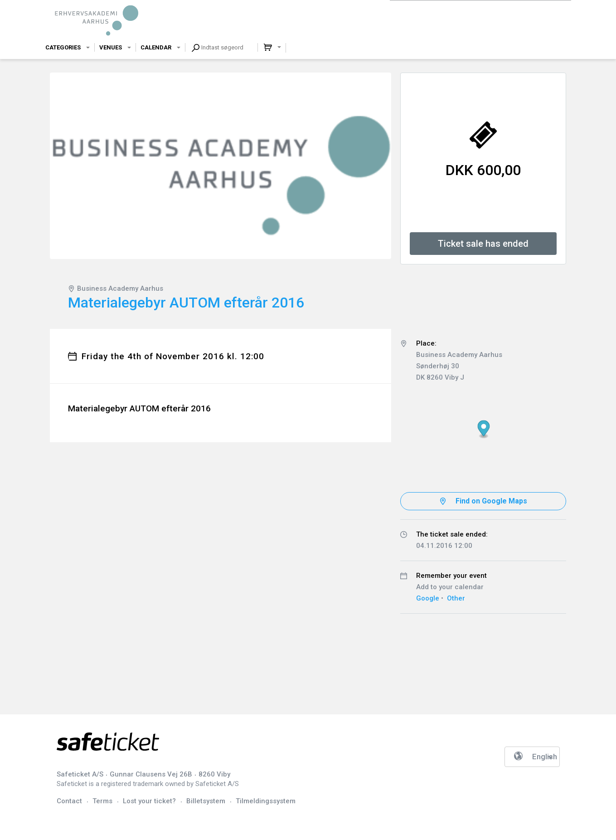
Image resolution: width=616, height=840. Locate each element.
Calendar (156, 47)
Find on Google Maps (491, 501)
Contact (69, 801)
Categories (63, 47)
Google (428, 598)
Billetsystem (206, 801)
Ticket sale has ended (483, 244)
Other (456, 598)
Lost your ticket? (149, 801)
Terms (102, 801)
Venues (111, 47)
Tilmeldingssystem (266, 801)
